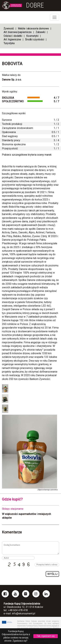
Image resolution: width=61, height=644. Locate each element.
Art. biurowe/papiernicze (18, 32)
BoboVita (12, 64)
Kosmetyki (32, 36)
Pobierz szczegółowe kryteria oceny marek (27, 155)
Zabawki (40, 32)
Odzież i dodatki (13, 36)
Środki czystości (35, 40)
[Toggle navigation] (54, 17)
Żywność (9, 29)
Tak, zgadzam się (46, 636)
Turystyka (9, 43)
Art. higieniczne (12, 40)
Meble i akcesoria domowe (33, 29)
